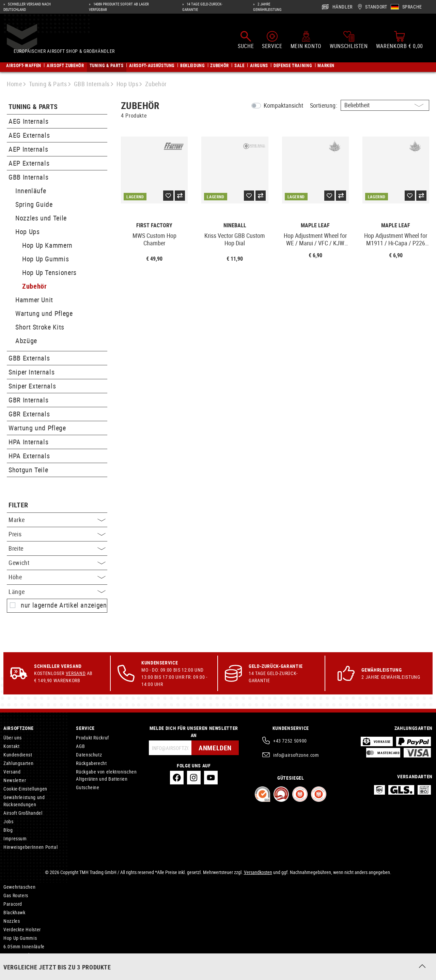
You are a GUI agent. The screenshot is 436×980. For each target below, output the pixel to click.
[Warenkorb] (400, 40)
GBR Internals (28, 400)
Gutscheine (88, 787)
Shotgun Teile (28, 470)
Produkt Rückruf (92, 738)
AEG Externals (29, 135)
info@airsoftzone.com (296, 755)
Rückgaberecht (91, 763)
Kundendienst (18, 755)
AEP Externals (29, 163)
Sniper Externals (32, 386)
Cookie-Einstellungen (25, 789)
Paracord (13, 904)
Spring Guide (34, 204)
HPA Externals (29, 456)
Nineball (235, 225)
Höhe (57, 577)
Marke (57, 520)
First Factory (154, 225)
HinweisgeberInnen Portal (30, 847)
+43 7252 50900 (290, 741)
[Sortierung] (385, 105)
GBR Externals (29, 414)
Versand (76, 673)
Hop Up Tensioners (49, 272)
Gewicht (57, 563)
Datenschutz (89, 755)
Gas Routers (16, 895)
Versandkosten (258, 872)
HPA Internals (28, 442)
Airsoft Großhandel (23, 813)
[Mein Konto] (306, 40)
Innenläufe (31, 191)
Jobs (9, 821)
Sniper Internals (32, 372)
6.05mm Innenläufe (24, 946)
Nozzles (12, 921)
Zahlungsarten (18, 763)
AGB (80, 746)
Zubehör (34, 286)
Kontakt (11, 746)
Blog (8, 830)
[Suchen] (246, 40)
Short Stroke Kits (40, 327)
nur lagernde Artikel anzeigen (64, 605)
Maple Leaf (315, 225)
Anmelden (215, 748)
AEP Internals (28, 149)
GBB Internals (28, 177)
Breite (57, 548)
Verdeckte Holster (22, 929)
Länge (57, 592)
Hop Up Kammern (47, 245)
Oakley (10, 963)
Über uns (13, 738)
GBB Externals (29, 358)
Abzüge (26, 341)
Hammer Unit (34, 300)
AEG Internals (28, 121)
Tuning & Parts (33, 107)
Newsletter (15, 780)
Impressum (15, 838)
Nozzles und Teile (41, 218)
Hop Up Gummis (45, 259)
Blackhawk (14, 912)
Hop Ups (27, 232)
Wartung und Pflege (44, 313)
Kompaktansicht (283, 105)
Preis (57, 534)
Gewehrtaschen (19, 887)
